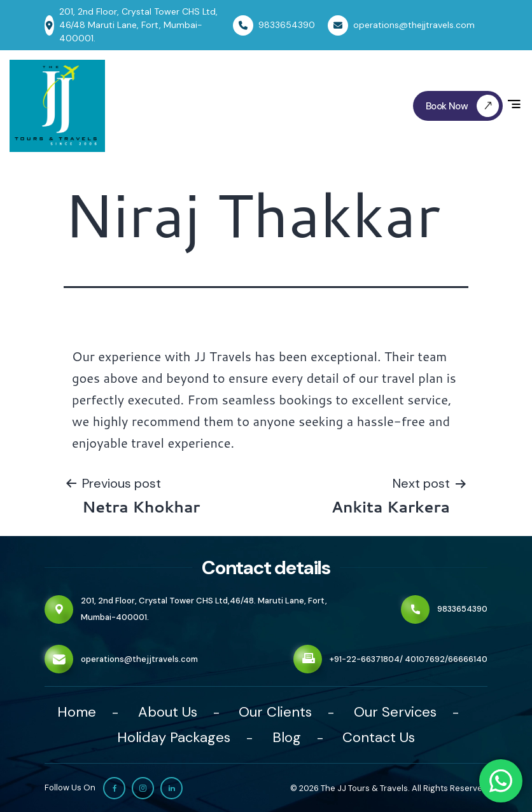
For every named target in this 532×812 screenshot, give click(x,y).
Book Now (464, 106)
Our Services (395, 712)
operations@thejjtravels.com (139, 659)
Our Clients (275, 712)
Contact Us (379, 737)
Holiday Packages (174, 737)
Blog (287, 737)
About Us (168, 712)
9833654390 (462, 609)
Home (77, 712)
